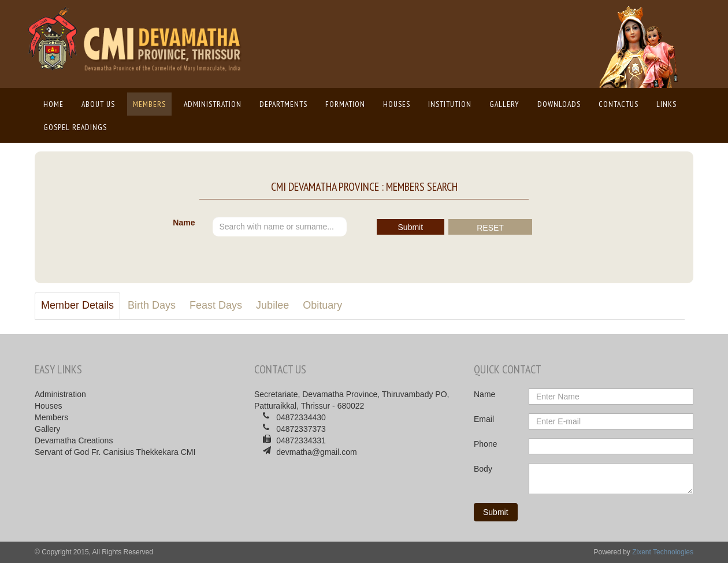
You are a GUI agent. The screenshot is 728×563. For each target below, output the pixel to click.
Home (56, 103)
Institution (450, 104)
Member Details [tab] (77, 305)
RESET (490, 228)
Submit (411, 227)
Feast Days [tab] (216, 305)
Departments (283, 104)
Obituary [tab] (322, 305)
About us (98, 104)
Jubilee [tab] (272, 305)
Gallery (504, 104)
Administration (213, 104)
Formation (345, 104)
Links (666, 104)
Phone (485, 444)
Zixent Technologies (663, 552)
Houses (397, 104)
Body (483, 469)
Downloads (559, 104)
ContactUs (619, 104)
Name (184, 223)
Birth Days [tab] (152, 305)
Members (149, 104)
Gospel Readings (75, 127)
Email (484, 419)
